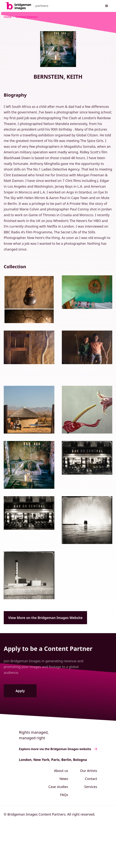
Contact (91, 779)
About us (61, 771)
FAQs (64, 795)
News (64, 779)
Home (8, 17)
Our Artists (89, 771)
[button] (107, 6)
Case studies (58, 787)
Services (91, 787)
